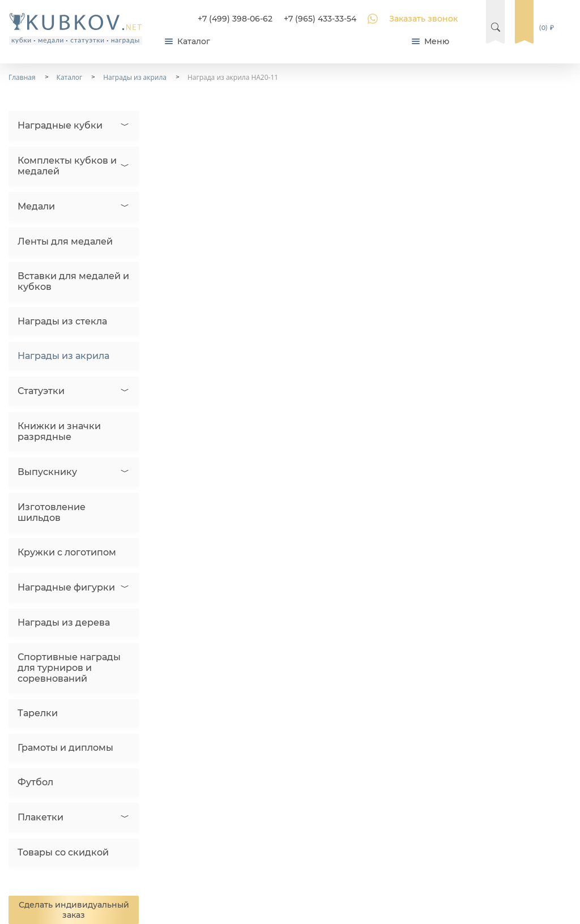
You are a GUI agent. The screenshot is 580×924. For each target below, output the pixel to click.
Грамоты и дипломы (65, 748)
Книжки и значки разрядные (59, 431)
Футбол (35, 782)
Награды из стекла (62, 321)
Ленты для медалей (65, 241)
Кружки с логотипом (67, 552)
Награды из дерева (64, 623)
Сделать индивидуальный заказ (74, 910)
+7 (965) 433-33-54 (320, 19)
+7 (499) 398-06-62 (235, 19)
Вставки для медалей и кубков (73, 281)
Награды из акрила (63, 356)
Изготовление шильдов (52, 512)
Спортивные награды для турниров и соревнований (69, 668)
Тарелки (38, 713)
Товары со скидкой (63, 852)
